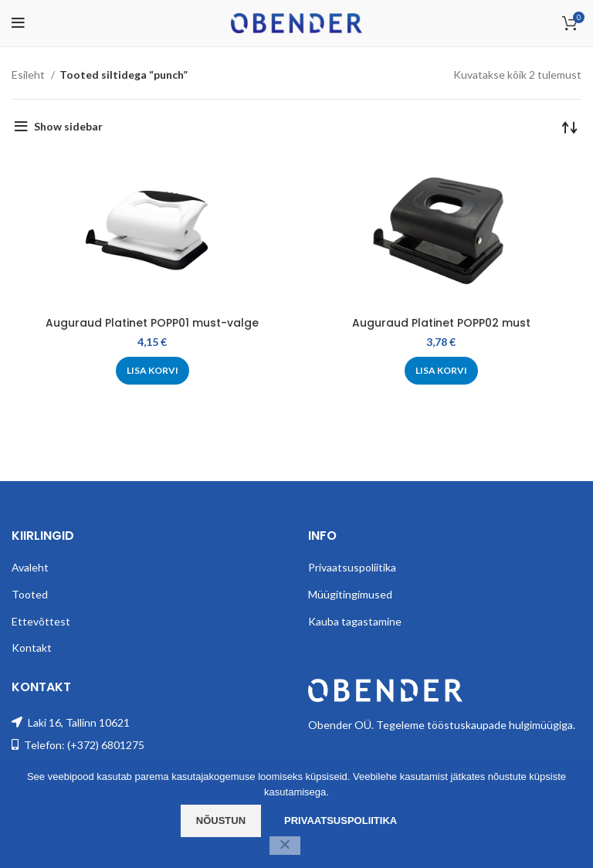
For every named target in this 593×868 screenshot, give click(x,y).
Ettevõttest (41, 621)
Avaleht (30, 567)
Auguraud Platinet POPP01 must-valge (152, 323)
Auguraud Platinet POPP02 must (441, 323)
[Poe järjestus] (570, 127)
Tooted (30, 594)
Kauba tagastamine (355, 621)
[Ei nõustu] (285, 846)
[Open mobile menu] (18, 23)
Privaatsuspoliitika (352, 567)
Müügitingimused (350, 594)
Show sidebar (68, 126)
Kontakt (32, 648)
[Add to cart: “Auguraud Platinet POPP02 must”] (441, 371)
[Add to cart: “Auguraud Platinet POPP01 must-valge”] (152, 371)
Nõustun (221, 821)
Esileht (29, 75)
